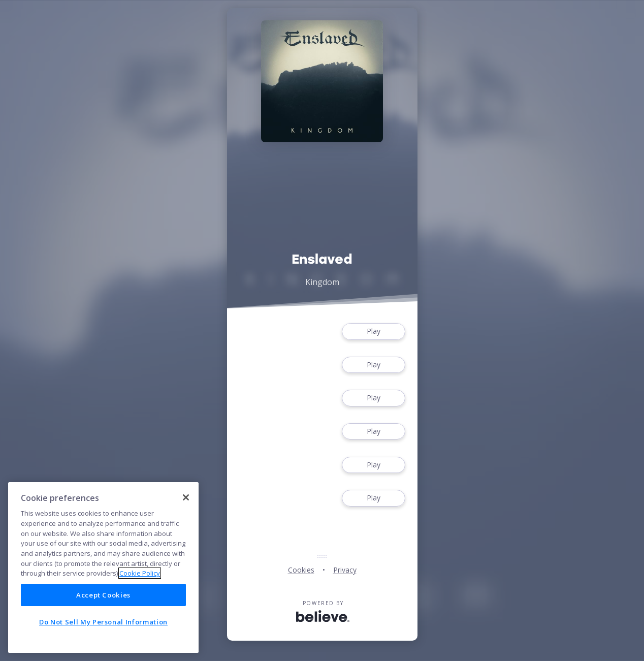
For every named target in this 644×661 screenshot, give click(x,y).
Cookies (301, 570)
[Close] (186, 497)
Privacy (345, 570)
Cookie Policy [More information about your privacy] (140, 573)
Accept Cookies (103, 595)
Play (373, 332)
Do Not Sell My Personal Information (103, 622)
